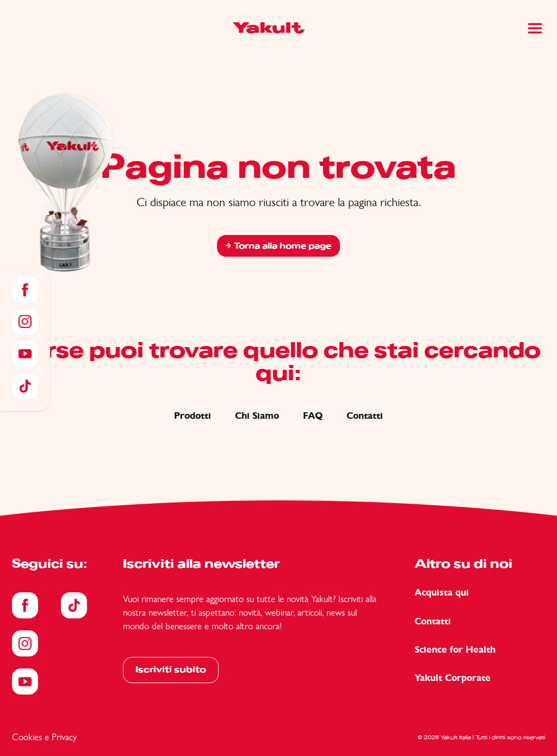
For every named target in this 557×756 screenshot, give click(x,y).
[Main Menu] (535, 28)
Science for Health (455, 650)
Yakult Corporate (453, 678)
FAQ (313, 416)
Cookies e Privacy (44, 737)
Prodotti (193, 416)
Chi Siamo (257, 416)
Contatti (365, 416)
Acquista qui (442, 593)
